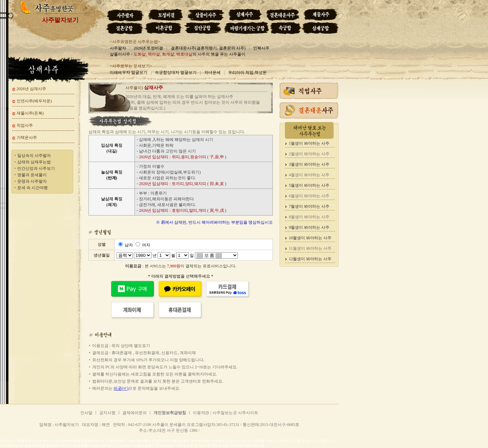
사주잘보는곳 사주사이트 (235, 413)
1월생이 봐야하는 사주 (309, 143)
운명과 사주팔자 (32, 181)
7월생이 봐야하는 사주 (309, 206)
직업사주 (25, 125)
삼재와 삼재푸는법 (34, 162)
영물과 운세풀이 (32, 175)
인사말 (86, 413)
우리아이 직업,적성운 (247, 73)
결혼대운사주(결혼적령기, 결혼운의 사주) (208, 48)
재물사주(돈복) (30, 113)
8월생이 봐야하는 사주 (309, 217)
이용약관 (201, 413)
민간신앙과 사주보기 (36, 168)
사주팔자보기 (60, 20)
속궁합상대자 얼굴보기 (176, 73)
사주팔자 (118, 48)
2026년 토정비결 (148, 48)
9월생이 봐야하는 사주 (309, 227)
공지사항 (107, 413)
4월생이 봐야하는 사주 (309, 175)
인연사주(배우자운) (34, 101)
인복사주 (261, 48)
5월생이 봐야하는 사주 (309, 185)
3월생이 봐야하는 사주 (309, 164)
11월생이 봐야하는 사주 (310, 248)
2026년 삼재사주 (31, 89)
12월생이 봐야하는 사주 (310, 259)
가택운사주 (27, 138)
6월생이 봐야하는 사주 (309, 196)
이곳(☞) (121, 388)
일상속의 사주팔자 (34, 156)
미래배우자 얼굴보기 (129, 73)
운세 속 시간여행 (33, 188)
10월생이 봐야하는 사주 (310, 238)
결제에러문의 (135, 413)
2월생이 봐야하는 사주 (309, 154)
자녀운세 (212, 73)
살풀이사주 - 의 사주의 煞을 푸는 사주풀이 (178, 54)
